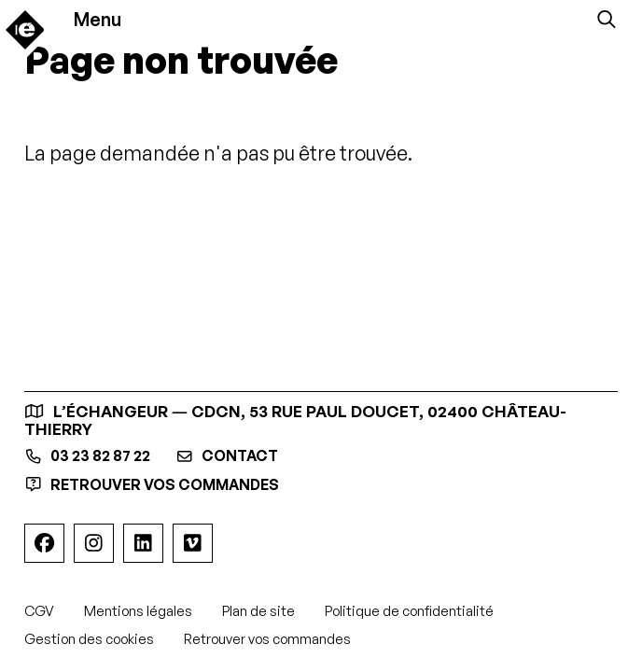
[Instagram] (93, 544)
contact (244, 457)
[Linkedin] (143, 544)
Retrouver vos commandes (162, 485)
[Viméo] (192, 544)
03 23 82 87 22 (94, 457)
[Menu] (107, 20)
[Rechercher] (607, 20)
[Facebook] (44, 544)
